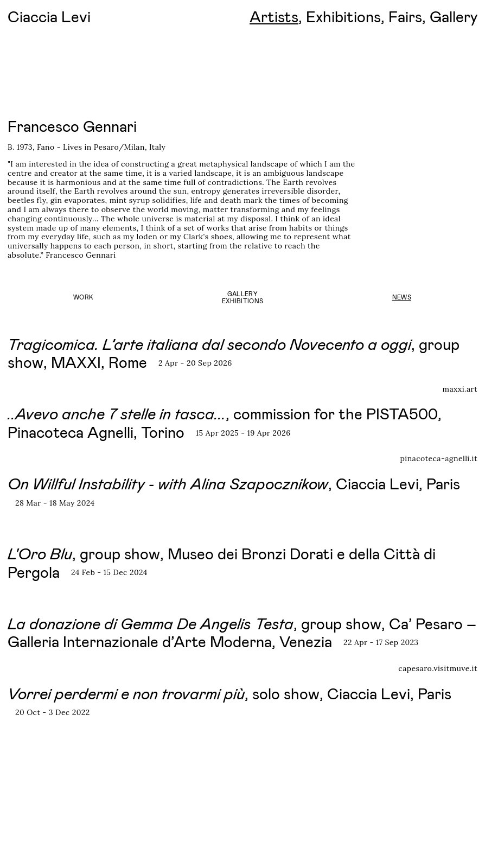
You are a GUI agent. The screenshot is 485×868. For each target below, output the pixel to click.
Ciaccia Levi (49, 16)
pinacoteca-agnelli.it (439, 459)
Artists (274, 16)
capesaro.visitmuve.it (438, 669)
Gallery (454, 16)
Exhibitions (343, 16)
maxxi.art (460, 389)
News (402, 297)
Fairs (405, 16)
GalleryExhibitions (243, 297)
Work (83, 297)
